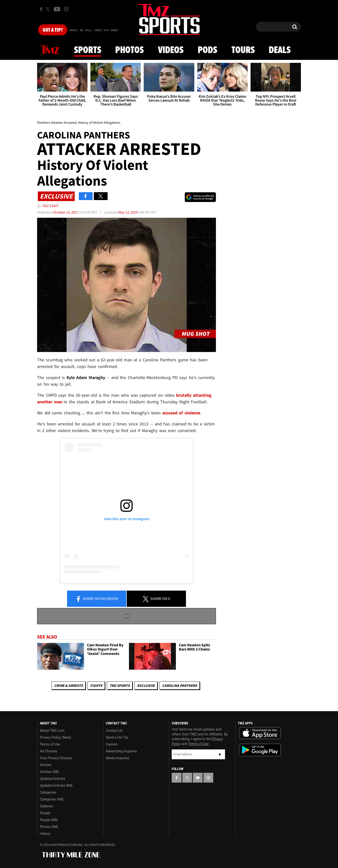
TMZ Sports (120, 685)
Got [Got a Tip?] (53, 30)
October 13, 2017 (66, 212)
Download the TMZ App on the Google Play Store (260, 750)
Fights (96, 685)
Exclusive (146, 685)
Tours (243, 50)
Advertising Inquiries (121, 751)
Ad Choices (49, 751)
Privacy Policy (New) (55, 737)
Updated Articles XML (56, 786)
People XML (49, 820)
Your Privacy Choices (56, 758)
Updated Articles (52, 779)
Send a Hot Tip (117, 737)
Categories (48, 792)
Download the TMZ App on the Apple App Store (260, 733)
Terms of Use (50, 744)
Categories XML (52, 799)
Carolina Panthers (180, 685)
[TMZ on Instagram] (66, 9)
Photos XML (49, 827)
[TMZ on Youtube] (57, 9)
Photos (129, 50)
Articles (46, 765)
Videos (171, 50)
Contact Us (114, 731)
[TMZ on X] (49, 9)
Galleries (46, 806)
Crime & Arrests (68, 685)
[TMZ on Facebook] (41, 9)
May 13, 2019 (128, 212)
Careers (112, 744)
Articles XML (50, 772)
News (49, 50)
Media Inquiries (118, 758)
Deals (280, 50)
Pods (207, 50)
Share (97, 599)
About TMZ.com (52, 731)
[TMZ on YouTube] (198, 778)
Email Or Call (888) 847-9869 (94, 30)
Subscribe (220, 754)
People (45, 813)
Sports (88, 50)
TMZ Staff (50, 206)
